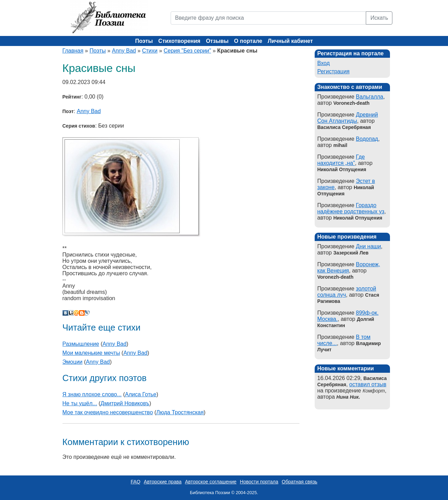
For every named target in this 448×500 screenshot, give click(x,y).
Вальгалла (369, 97)
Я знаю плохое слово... (92, 394)
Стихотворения (179, 41)
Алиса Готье (141, 394)
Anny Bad (124, 51)
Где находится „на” (341, 160)
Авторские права (163, 482)
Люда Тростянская (180, 412)
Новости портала (259, 482)
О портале (248, 41)
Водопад (367, 139)
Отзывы (217, 41)
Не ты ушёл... (80, 403)
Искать (379, 18)
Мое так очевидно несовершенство (108, 412)
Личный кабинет (290, 41)
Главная (73, 51)
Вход (324, 63)
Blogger (82, 313)
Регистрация (334, 71)
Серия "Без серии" (187, 51)
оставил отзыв (368, 384)
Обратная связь (300, 482)
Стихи (150, 51)
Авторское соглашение (211, 482)
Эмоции (73, 362)
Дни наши (368, 246)
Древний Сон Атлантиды (348, 118)
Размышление (81, 344)
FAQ (135, 482)
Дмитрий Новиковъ (125, 403)
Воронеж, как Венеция (349, 267)
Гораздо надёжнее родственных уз (351, 208)
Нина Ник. (348, 397)
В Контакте (65, 313)
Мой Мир (76, 313)
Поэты (144, 41)
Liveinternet (71, 313)
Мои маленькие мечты (91, 353)
